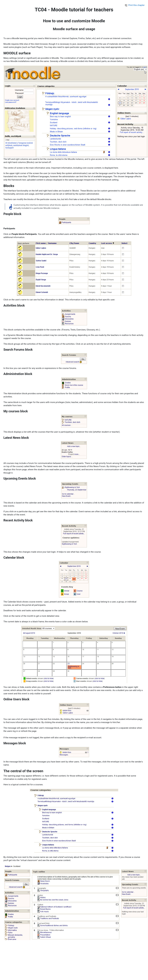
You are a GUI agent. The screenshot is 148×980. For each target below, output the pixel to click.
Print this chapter (135, 5)
